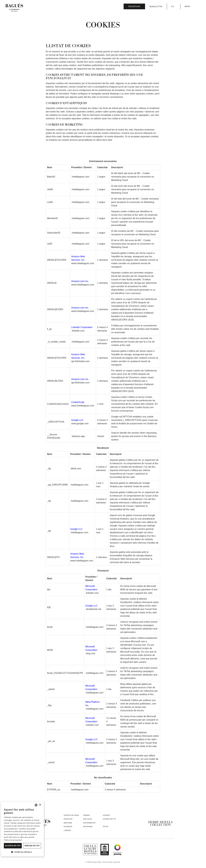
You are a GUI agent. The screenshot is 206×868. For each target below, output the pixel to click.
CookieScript (78, 402)
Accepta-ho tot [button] (13, 846)
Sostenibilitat (89, 823)
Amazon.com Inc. (80, 281)
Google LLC (77, 420)
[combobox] (36, 805)
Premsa (86, 815)
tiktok (105, 827)
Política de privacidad (13, 840)
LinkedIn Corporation (82, 327)
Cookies (106, 815)
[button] (22, 852)
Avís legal (88, 819)
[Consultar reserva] (134, 6)
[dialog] (22, 829)
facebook (68, 827)
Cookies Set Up (109, 819)
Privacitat (68, 819)
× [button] (40, 805)
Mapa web (68, 823)
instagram (88, 827)
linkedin (67, 830)
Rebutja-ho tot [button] (32, 846)
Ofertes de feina (71, 815)
